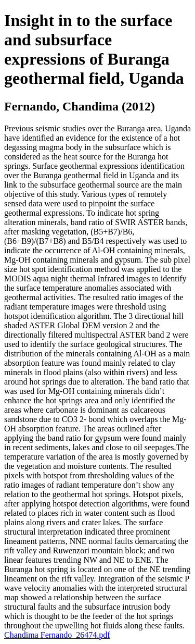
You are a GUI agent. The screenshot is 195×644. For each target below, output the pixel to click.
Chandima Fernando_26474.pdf (57, 635)
